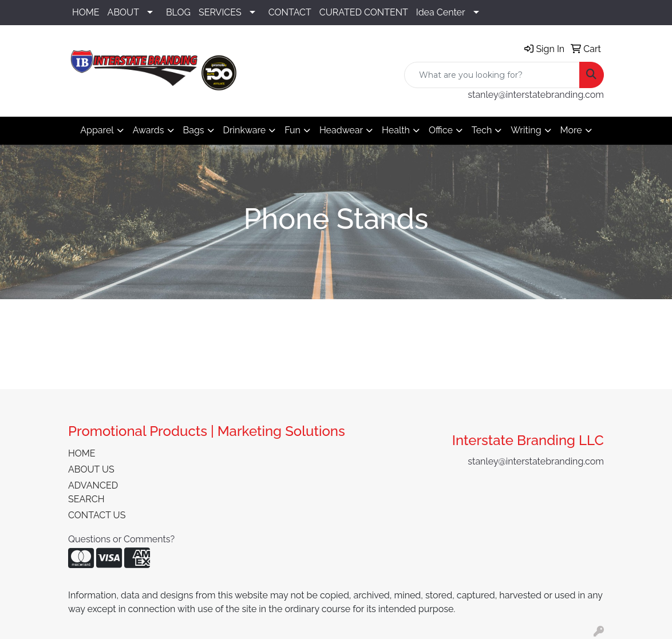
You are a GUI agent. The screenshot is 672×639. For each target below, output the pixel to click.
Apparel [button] (97, 130)
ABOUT (123, 12)
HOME (86, 12)
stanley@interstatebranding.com (536, 95)
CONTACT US (97, 515)
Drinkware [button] (245, 130)
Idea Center (441, 12)
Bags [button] (194, 130)
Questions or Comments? (121, 539)
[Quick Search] (492, 75)
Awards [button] (149, 130)
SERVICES (220, 12)
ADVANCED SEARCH (93, 492)
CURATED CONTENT (364, 12)
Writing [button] (526, 130)
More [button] (571, 130)
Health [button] (396, 130)
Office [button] (441, 130)
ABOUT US (91, 469)
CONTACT (290, 12)
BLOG (178, 12)
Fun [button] (292, 130)
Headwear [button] (341, 130)
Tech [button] (482, 130)
